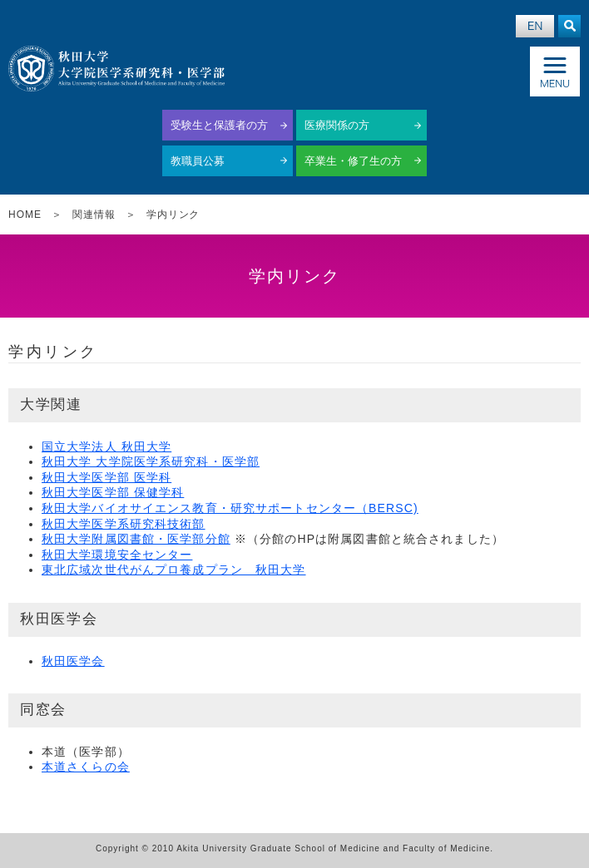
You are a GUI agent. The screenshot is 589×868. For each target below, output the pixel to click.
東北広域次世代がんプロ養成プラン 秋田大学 (174, 570)
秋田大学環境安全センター (117, 555)
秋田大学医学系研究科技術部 (124, 524)
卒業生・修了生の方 (353, 161)
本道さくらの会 (86, 767)
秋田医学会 (73, 661)
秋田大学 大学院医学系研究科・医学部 (151, 461)
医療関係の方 (337, 125)
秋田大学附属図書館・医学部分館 (136, 539)
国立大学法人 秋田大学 (106, 446)
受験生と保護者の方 (219, 125)
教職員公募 (198, 161)
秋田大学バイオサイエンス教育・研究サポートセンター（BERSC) (230, 508)
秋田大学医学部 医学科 (106, 477)
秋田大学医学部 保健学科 (113, 492)
